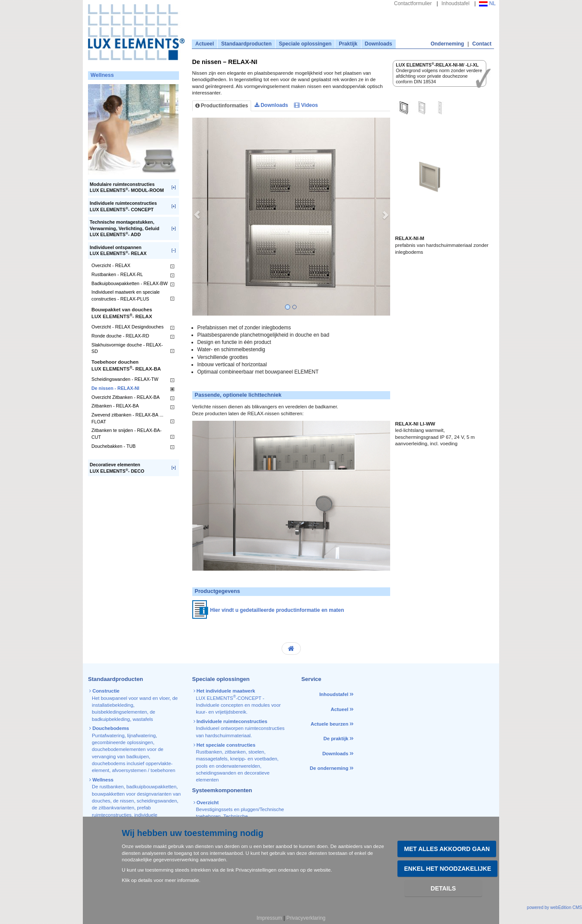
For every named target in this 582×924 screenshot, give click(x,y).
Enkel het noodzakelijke (447, 869)
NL (487, 3)
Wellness (102, 75)
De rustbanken (108, 787)
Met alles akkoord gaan (447, 849)
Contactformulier (413, 3)
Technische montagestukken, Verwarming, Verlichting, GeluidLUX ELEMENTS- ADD (124, 228)
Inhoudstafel (455, 3)
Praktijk (348, 44)
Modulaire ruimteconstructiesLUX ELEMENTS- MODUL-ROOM (127, 187)
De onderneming (329, 768)
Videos (306, 105)
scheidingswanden (157, 801)
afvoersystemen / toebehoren (144, 770)
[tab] (404, 109)
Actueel (205, 44)
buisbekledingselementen (120, 712)
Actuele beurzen (330, 724)
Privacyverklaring (306, 918)
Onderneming (447, 44)
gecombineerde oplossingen (122, 742)
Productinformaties (222, 106)
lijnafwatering (141, 736)
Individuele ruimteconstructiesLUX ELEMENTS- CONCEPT (123, 206)
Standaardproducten (246, 44)
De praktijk (336, 739)
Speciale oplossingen (305, 44)
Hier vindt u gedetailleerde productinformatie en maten (277, 610)
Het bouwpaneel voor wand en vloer (131, 698)
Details (443, 888)
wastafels (143, 719)
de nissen (123, 801)
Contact (482, 44)
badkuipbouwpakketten (151, 787)
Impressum (269, 918)
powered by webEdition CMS (555, 907)
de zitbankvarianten (113, 808)
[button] (197, 217)
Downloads (379, 44)
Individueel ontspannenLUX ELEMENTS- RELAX (118, 251)
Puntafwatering (108, 736)
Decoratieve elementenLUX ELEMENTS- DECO (117, 468)
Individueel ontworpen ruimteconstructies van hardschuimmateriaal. (240, 728)
